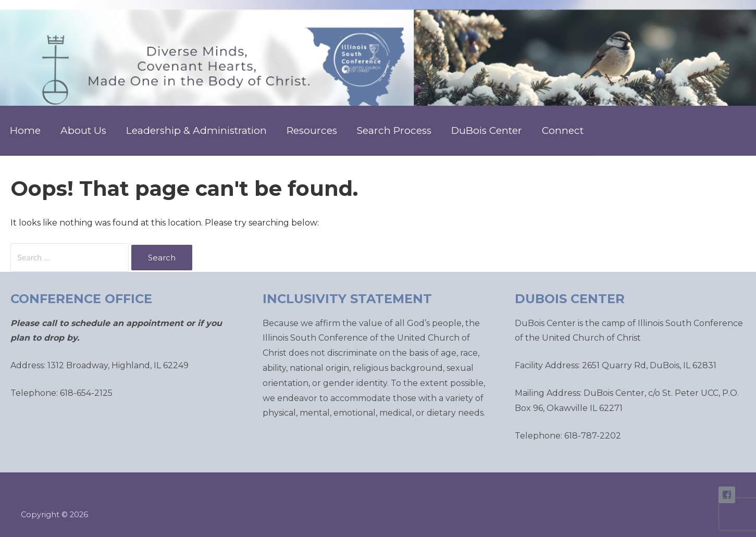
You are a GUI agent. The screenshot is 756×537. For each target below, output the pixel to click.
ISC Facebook (727, 495)
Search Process (394, 130)
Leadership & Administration (196, 130)
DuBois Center (487, 130)
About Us (83, 130)
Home (25, 130)
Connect (563, 130)
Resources (312, 130)
